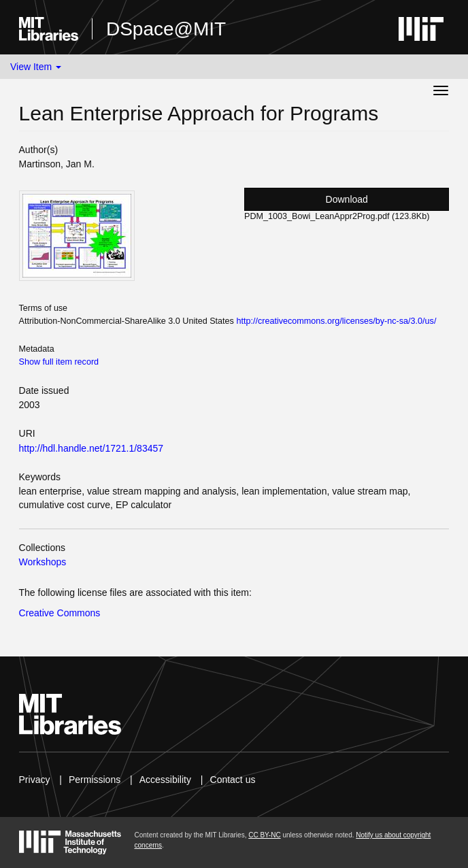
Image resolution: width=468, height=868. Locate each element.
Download (347, 199)
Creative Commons (60, 613)
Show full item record (59, 362)
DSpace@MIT (166, 29)
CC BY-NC (264, 835)
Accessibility (165, 780)
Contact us (233, 780)
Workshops (43, 562)
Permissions (95, 780)
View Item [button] (36, 67)
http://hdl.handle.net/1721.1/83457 (91, 448)
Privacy (35, 780)
